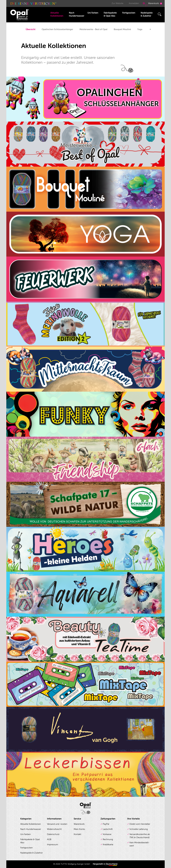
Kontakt (77, 834)
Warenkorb (152, 4)
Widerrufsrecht (54, 829)
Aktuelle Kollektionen (57, 14)
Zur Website (118, 3)
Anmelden (134, 3)
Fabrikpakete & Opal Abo (110, 14)
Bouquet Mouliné (122, 29)
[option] (30, 30)
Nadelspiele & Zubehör (147, 14)
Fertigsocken (129, 13)
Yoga (140, 29)
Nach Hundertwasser (77, 14)
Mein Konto (79, 829)
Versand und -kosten (57, 824)
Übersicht (30, 29)
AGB (49, 839)
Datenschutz (53, 834)
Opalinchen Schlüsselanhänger (57, 29)
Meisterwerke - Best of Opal (93, 29)
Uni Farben (93, 13)
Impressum (53, 845)
